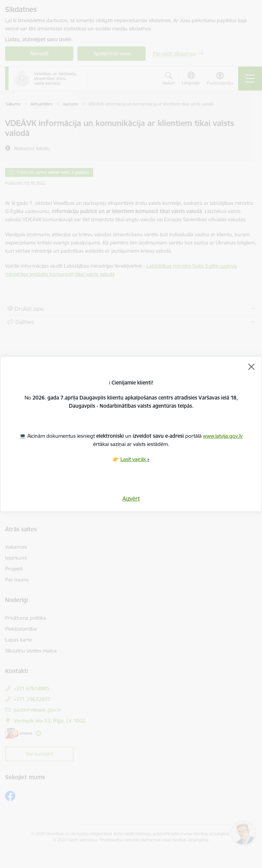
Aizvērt (131, 499)
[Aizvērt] (251, 367)
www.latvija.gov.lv (223, 436)
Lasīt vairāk (134, 459)
